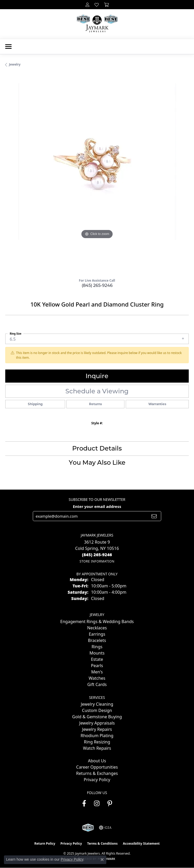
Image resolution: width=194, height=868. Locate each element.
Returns (95, 404)
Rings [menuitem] (97, 647)
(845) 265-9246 (97, 285)
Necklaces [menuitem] (97, 628)
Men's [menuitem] (97, 672)
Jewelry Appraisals (97, 723)
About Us (97, 761)
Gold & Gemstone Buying (97, 717)
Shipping (35, 404)
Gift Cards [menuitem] (97, 684)
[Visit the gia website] (105, 828)
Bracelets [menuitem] (97, 640)
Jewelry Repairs (97, 729)
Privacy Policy (97, 780)
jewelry (15, 64)
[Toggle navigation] (8, 47)
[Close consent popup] (102, 860)
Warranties (157, 404)
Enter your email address (97, 506)
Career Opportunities (97, 767)
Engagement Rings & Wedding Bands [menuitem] (97, 621)
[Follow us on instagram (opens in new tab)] (97, 803)
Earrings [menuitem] (97, 634)
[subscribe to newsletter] (154, 516)
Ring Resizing (97, 742)
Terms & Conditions (102, 843)
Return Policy (45, 843)
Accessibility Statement (141, 843)
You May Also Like (97, 462)
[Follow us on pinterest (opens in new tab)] (110, 803)
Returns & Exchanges (97, 773)
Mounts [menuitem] (97, 653)
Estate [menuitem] (97, 659)
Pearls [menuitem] (97, 666)
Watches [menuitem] (97, 678)
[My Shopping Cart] (106, 5)
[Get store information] (97, 561)
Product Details (97, 448)
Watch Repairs (97, 748)
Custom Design (97, 710)
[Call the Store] (97, 555)
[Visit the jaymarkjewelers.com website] (88, 828)
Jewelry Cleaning (97, 704)
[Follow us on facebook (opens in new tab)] (84, 803)
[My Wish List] (97, 5)
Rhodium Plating (97, 736)
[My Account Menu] (87, 5)
